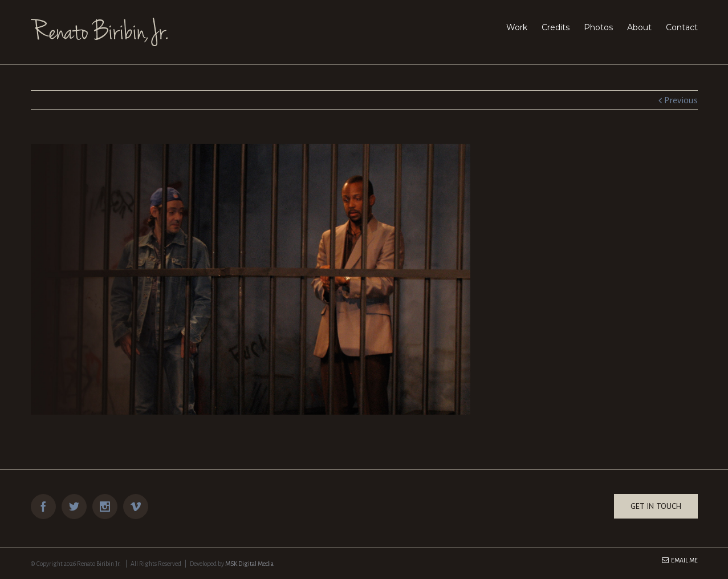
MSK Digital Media (249, 564)
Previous (681, 100)
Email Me (680, 560)
